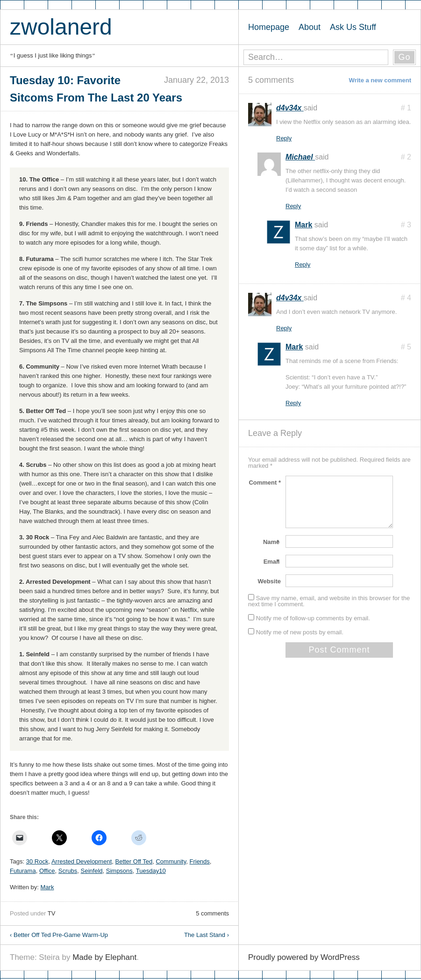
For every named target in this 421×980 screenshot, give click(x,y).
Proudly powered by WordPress (304, 957)
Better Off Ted (134, 861)
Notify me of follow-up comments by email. (313, 618)
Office (47, 871)
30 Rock (37, 861)
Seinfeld (92, 871)
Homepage (269, 27)
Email (272, 562)
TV (52, 913)
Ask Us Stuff (353, 27)
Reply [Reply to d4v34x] (284, 138)
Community (171, 861)
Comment (265, 483)
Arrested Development (82, 861)
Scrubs (68, 871)
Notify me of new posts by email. (300, 632)
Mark (47, 887)
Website (269, 581)
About (310, 27)
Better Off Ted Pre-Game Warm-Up (59, 935)
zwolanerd (61, 27)
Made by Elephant (104, 957)
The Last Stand (207, 935)
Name (272, 542)
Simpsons (119, 871)
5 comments (212, 913)
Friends (199, 861)
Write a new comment (380, 80)
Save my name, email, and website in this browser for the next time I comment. (329, 601)
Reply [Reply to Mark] (303, 265)
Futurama (23, 871)
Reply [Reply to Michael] (293, 206)
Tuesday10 (151, 871)
